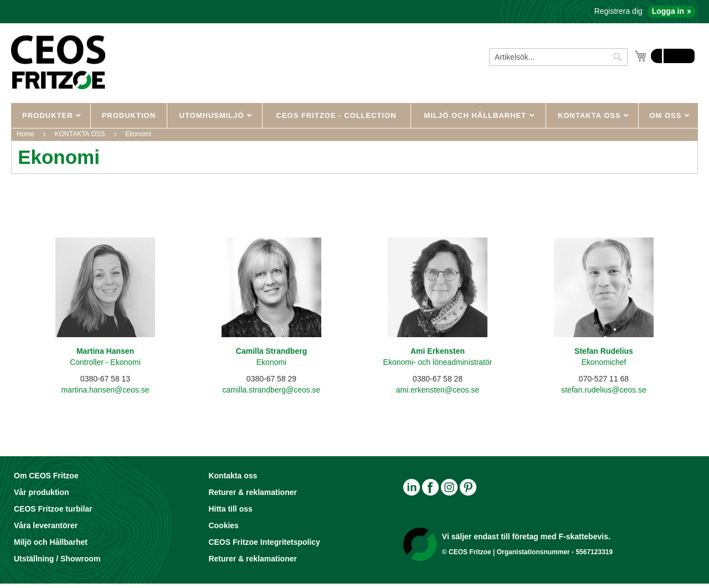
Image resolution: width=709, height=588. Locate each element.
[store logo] (58, 62)
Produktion (129, 115)
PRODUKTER (49, 115)
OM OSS (667, 115)
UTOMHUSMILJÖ (213, 115)
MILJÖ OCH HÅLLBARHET (477, 115)
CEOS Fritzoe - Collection (336, 115)
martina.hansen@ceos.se (106, 390)
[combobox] (558, 57)
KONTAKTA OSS (590, 115)
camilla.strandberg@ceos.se (272, 390)
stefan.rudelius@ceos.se (604, 390)
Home (26, 134)
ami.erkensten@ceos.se (438, 390)
